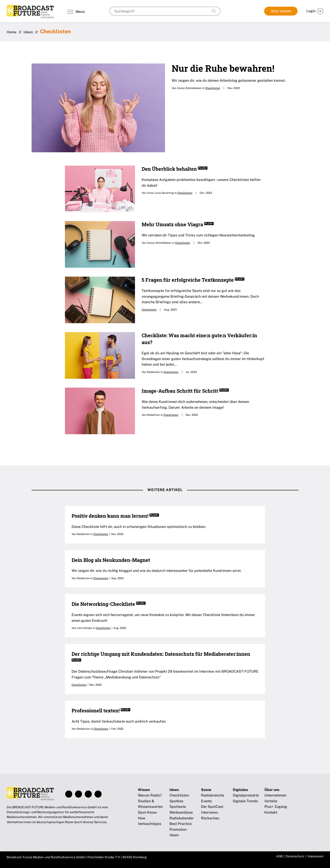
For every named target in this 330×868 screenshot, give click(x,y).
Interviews (209, 812)
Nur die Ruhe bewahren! (223, 68)
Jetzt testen (281, 11)
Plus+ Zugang (276, 807)
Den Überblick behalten (175, 169)
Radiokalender (182, 818)
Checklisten (213, 88)
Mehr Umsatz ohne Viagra (178, 224)
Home (12, 32)
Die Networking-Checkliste (109, 604)
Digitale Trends (245, 801)
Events (206, 801)
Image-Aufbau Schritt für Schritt (185, 391)
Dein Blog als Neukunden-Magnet (111, 560)
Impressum (315, 856)
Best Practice (181, 824)
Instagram (78, 794)
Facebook (69, 794)
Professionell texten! (101, 710)
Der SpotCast (212, 807)
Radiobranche (213, 795)
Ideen (28, 32)
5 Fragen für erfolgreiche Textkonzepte (193, 280)
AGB (279, 856)
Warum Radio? (150, 795)
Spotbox (176, 801)
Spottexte (178, 807)
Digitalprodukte (246, 795)
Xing (98, 794)
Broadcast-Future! (30, 12)
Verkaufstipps (150, 824)
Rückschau (210, 818)
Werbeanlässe (181, 812)
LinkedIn (88, 794)
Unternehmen (275, 795)
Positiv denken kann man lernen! (115, 516)
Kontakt (271, 812)
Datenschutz (295, 856)
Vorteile (271, 801)
